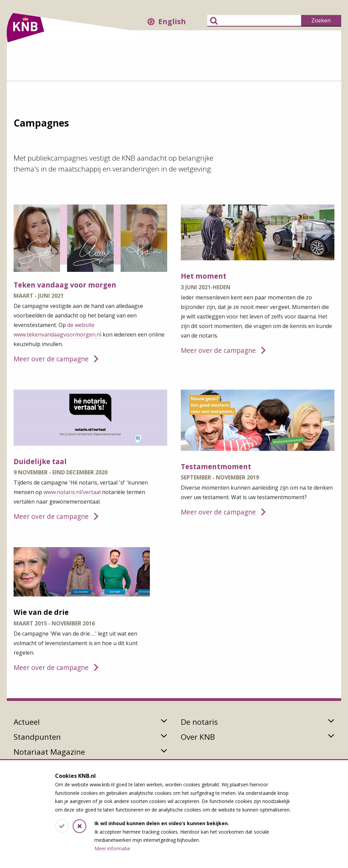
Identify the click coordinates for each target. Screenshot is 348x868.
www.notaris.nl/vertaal (72, 492)
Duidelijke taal (40, 461)
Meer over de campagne (51, 359)
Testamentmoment (216, 466)
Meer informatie (112, 848)
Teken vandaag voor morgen (65, 285)
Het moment (204, 276)
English (172, 21)
